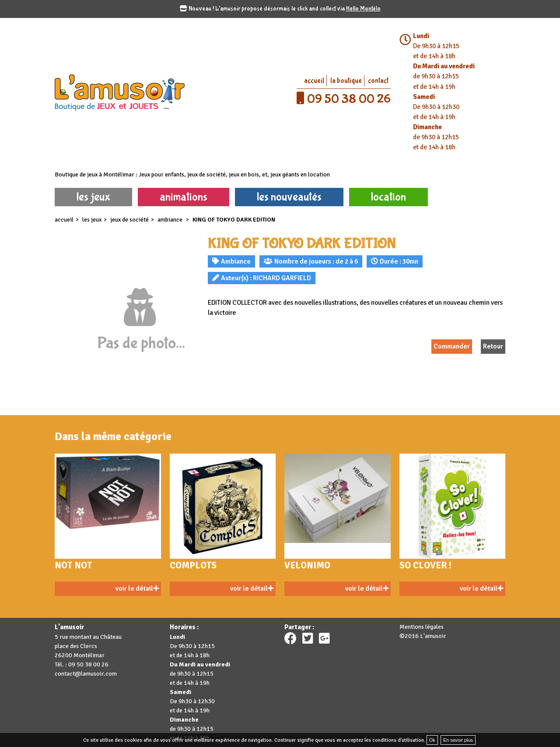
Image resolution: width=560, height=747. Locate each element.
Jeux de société (129, 220)
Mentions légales (422, 627)
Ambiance (171, 220)
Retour (493, 346)
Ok (432, 740)
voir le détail (137, 588)
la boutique (346, 81)
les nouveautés (289, 197)
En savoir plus (458, 740)
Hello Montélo (363, 9)
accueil (314, 81)
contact (378, 81)
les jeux (93, 197)
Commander (452, 346)
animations (184, 197)
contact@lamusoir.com (86, 674)
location (388, 197)
